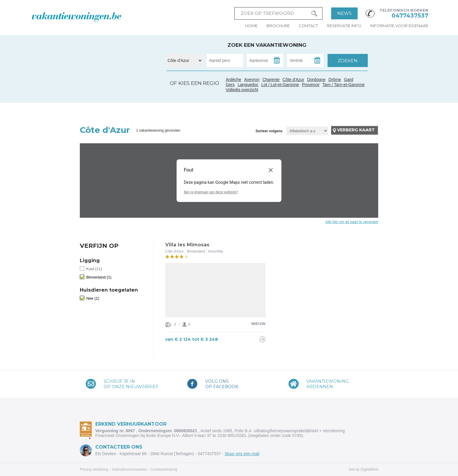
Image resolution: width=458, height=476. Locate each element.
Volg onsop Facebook (222, 384)
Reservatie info (344, 26)
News (344, 13)
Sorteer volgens (269, 131)
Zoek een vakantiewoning (267, 45)
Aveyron (252, 80)
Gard (131, 90)
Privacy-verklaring (94, 469)
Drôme (335, 80)
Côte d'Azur (147, 93)
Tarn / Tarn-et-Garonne (120, 92)
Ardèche (133, 83)
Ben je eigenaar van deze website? (211, 192)
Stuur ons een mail (242, 454)
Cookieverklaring (164, 469)
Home (251, 26)
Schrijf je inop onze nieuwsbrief (131, 384)
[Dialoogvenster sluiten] (271, 170)
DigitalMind (369, 469)
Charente (271, 80)
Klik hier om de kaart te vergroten (352, 222)
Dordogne (317, 80)
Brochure (278, 26)
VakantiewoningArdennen (328, 384)
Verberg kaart (356, 130)
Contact (308, 26)
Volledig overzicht (242, 90)
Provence (311, 85)
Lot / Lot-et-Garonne (280, 85)
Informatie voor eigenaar (399, 26)
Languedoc (126, 96)
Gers (110, 89)
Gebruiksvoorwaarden (129, 469)
